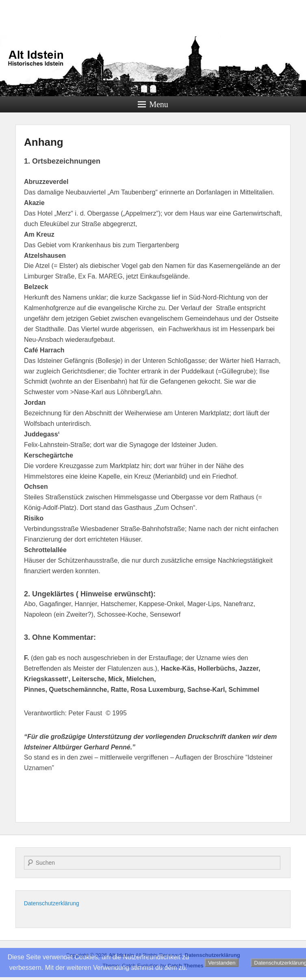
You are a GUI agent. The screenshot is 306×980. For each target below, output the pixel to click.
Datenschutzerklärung (52, 903)
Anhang (44, 142)
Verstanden (222, 963)
